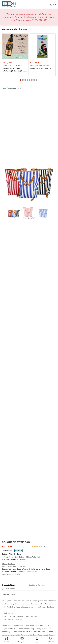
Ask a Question (8, 564)
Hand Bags (45, 569)
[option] (29, 177)
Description (8, 585)
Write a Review (37, 585)
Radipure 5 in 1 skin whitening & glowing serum (15, 70)
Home (4, 88)
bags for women (14, 574)
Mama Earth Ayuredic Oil (41, 68)
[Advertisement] (29, 120)
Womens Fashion (9, 572)
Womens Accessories (28, 572)
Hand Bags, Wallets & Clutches (25, 569)
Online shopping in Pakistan (14, 626)
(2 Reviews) (8, 589)
